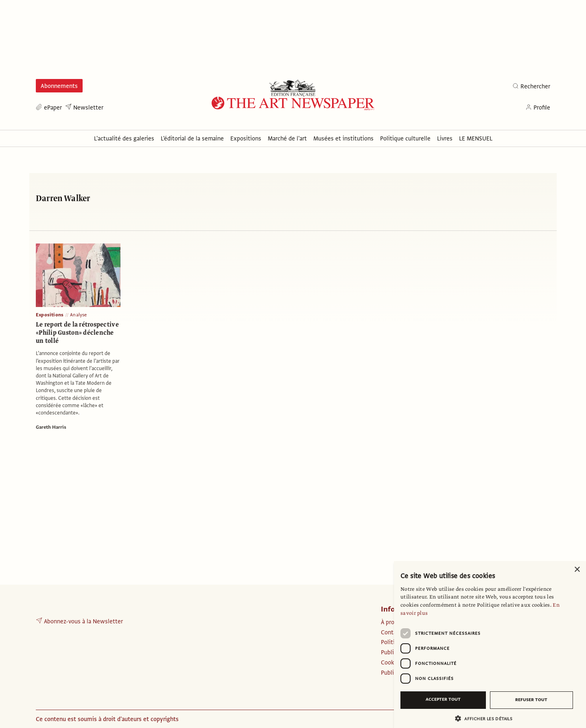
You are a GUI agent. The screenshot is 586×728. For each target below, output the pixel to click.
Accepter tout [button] (443, 699)
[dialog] (490, 645)
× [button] (577, 570)
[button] (487, 718)
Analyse (78, 315)
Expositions (50, 315)
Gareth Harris (51, 427)
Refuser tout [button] (531, 700)
